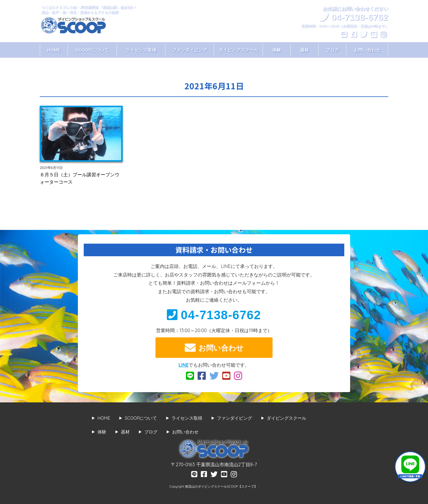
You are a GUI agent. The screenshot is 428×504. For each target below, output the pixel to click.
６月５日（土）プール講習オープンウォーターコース (80, 178)
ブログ (332, 50)
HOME (54, 50)
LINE (184, 365)
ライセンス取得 (141, 50)
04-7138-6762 (214, 315)
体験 (277, 50)
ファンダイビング (190, 50)
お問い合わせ (367, 50)
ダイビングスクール (238, 50)
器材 (304, 50)
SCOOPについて (92, 50)
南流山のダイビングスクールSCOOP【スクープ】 (221, 486)
